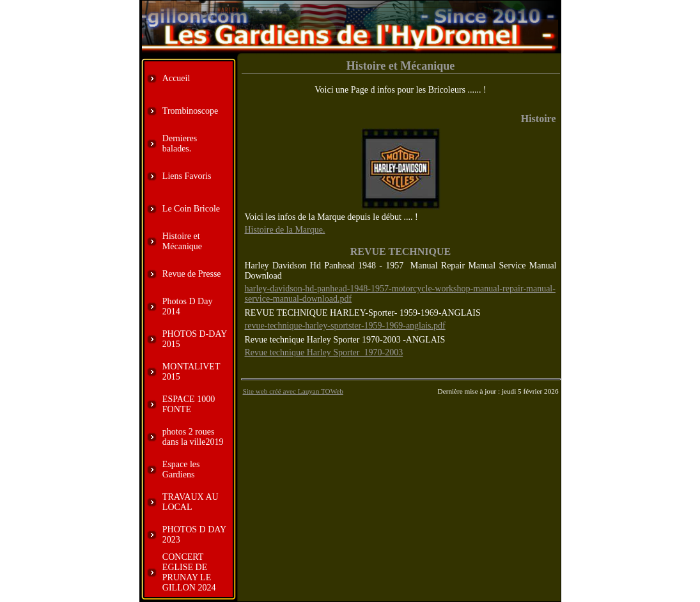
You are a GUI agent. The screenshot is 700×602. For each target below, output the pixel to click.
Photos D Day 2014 (188, 306)
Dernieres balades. (180, 143)
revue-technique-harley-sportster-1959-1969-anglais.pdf (345, 326)
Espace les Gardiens (181, 469)
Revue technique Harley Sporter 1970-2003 (324, 352)
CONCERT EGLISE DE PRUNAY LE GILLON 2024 (189, 572)
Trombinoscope (190, 111)
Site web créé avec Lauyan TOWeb (293, 391)
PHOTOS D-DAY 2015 (195, 339)
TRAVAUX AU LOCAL (191, 502)
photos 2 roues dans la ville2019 (193, 437)
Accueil (176, 78)
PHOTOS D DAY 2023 (194, 535)
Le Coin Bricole (191, 209)
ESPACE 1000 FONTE (189, 404)
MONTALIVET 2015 (191, 372)
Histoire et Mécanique (182, 241)
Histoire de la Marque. (285, 230)
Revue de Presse (192, 274)
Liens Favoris (187, 176)
